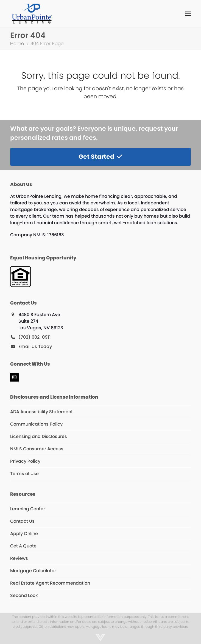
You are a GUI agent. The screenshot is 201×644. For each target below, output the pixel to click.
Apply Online (24, 534)
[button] (188, 14)
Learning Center (28, 509)
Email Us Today (35, 346)
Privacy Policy (25, 461)
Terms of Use (24, 474)
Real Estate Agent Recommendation (50, 583)
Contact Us (22, 521)
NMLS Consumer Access (37, 449)
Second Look (24, 595)
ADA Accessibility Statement (41, 412)
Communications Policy (36, 424)
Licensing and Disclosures (39, 436)
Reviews (19, 558)
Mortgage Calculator (33, 571)
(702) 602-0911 (35, 337)
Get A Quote (23, 546)
